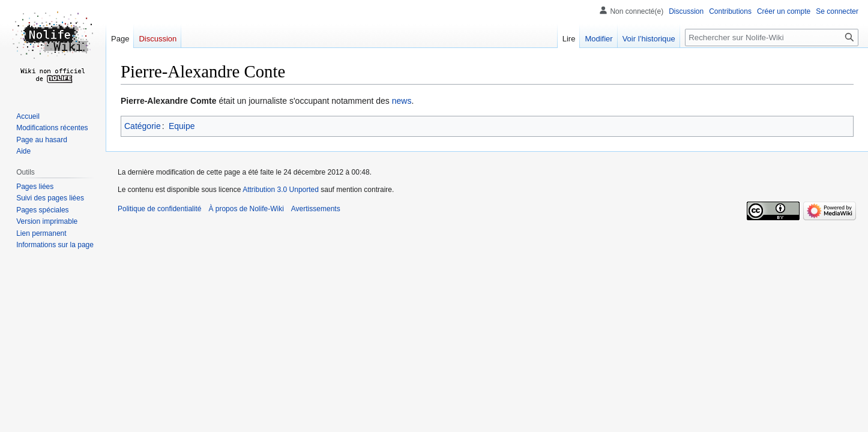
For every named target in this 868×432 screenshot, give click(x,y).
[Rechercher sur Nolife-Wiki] (772, 37)
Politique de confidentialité (159, 209)
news (402, 101)
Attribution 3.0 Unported (281, 190)
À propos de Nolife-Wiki (246, 209)
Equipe (182, 126)
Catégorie (143, 126)
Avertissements (316, 209)
